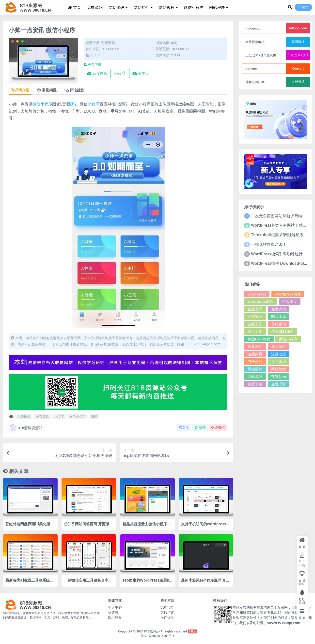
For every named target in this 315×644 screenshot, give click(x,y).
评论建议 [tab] (74, 90)
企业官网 (255, 309)
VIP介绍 (167, 607)
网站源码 (255, 376)
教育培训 (255, 346)
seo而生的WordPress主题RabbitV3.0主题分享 (147, 582)
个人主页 (290, 301)
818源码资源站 (26, 428)
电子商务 (255, 361)
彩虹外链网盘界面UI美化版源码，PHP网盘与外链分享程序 (30, 526)
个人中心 (115, 607)
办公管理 (255, 316)
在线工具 (255, 324)
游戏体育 (255, 354)
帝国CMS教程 (259, 339)
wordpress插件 (288, 294)
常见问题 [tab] (47, 90)
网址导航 (115, 618)
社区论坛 (279, 361)
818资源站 (151, 631)
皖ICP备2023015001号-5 (158, 636)
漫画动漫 (279, 354)
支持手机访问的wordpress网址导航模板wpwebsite (205, 526)
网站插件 (255, 369)
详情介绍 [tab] (20, 90)
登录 (303, 7)
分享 (184, 427)
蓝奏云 (141, 73)
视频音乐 (279, 376)
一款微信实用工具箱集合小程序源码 (88, 582)
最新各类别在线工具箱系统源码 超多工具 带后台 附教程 (29, 582)
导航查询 (279, 324)
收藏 (200, 427)
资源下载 (255, 384)
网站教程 (279, 369)
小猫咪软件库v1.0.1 (268, 244)
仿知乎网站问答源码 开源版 (87, 524)
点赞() (218, 427)
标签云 (113, 612)
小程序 (94, 104)
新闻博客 (279, 346)
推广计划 (167, 618)
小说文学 (255, 331)
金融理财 (279, 384)
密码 (119, 73)
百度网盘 (97, 73)
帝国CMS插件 (283, 331)
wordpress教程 (260, 301)
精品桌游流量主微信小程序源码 (147, 526)
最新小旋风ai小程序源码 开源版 (205, 582)
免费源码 (108, 43)
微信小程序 (42, 104)
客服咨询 (167, 612)
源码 (72, 104)
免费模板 (24, 417)
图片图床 (279, 316)
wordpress (257, 294)
